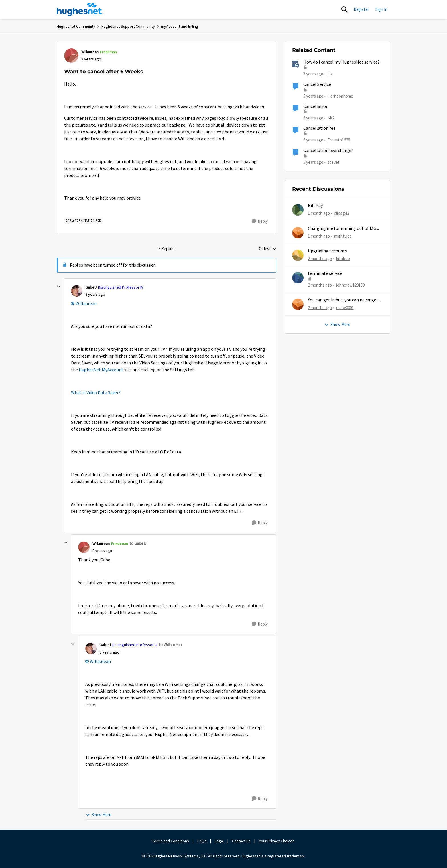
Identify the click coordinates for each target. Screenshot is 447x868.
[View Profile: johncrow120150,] (298, 278)
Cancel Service (317, 84)
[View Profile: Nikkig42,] (298, 210)
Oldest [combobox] (268, 249)
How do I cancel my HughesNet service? (342, 62)
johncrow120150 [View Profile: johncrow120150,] (350, 285)
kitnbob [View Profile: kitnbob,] (343, 258)
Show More (98, 815)
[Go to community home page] (80, 9)
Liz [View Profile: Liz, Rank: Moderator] (330, 74)
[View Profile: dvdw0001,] (298, 304)
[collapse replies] (59, 287)
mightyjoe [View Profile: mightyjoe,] (343, 236)
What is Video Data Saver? (96, 393)
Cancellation (316, 106)
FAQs (202, 841)
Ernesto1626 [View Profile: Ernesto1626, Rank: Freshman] (339, 140)
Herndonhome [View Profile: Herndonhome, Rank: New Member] (340, 96)
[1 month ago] (319, 213)
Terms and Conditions (170, 841)
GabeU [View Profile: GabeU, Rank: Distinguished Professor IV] (91, 287)
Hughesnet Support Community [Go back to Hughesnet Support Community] (128, 26)
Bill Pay (315, 206)
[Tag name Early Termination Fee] (83, 220)
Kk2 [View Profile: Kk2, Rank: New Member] (331, 118)
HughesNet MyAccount (101, 370)
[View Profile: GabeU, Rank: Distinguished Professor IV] (77, 291)
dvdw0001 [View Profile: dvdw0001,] (345, 308)
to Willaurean (170, 645)
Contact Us (241, 841)
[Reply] (260, 221)
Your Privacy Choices (277, 841)
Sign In (381, 9)
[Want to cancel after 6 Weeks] (95, 294)
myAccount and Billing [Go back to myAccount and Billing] (180, 26)
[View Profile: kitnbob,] (298, 255)
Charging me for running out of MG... (343, 228)
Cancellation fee (319, 128)
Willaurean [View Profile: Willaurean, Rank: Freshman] (90, 52)
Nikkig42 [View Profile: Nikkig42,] (342, 213)
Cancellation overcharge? (328, 151)
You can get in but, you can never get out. (343, 300)
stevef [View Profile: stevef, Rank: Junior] (334, 162)
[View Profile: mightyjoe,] (298, 233)
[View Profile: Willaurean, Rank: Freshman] (71, 56)
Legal (219, 841)
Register (361, 9)
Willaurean (86, 304)
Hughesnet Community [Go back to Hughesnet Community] (76, 26)
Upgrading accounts (327, 251)
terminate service (325, 273)
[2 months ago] (320, 259)
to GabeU (138, 543)
